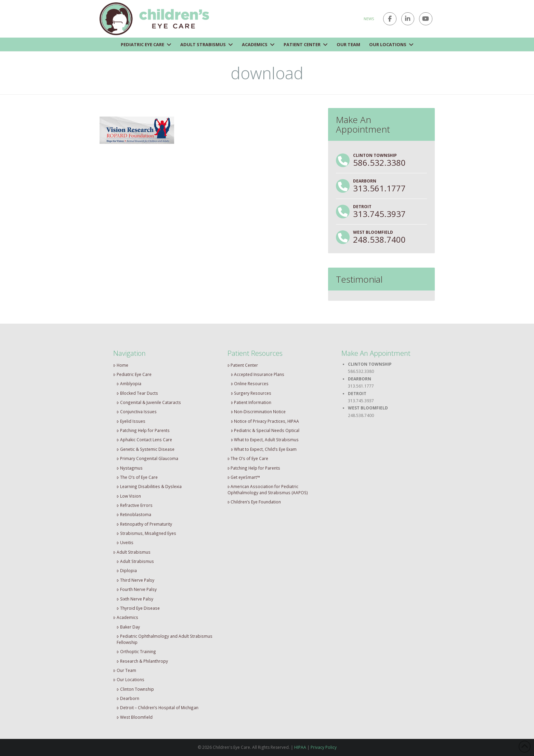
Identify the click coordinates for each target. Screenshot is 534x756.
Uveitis (125, 542)
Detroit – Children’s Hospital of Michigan (158, 707)
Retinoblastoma (134, 514)
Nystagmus (130, 468)
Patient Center (243, 365)
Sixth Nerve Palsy (135, 599)
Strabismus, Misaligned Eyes (146, 533)
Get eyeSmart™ (244, 477)
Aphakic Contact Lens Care (144, 440)
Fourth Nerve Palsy (137, 589)
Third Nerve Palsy (135, 580)
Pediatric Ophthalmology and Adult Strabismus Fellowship (165, 639)
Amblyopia (129, 383)
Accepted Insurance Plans (258, 374)
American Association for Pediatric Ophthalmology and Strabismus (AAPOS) (268, 489)
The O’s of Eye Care (137, 477)
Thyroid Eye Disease (138, 608)
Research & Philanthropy (142, 661)
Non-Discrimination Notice (258, 411)
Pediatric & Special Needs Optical (265, 430)
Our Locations (129, 679)
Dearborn (128, 698)
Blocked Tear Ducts (137, 393)
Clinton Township (135, 689)
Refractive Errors (135, 505)
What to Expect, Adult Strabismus (265, 440)
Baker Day (128, 627)
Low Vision (129, 496)
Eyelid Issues (131, 421)
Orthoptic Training (136, 651)
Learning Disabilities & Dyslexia (149, 486)
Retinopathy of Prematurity (144, 524)
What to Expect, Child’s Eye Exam (264, 449)
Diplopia (127, 570)
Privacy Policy (324, 747)
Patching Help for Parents (143, 430)
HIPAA (300, 747)
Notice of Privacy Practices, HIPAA (265, 421)
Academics (126, 617)
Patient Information (251, 402)
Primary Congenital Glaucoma (147, 458)
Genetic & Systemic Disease (146, 449)
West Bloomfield (135, 717)
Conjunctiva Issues (137, 411)
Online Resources (250, 383)
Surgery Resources (251, 393)
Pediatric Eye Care (132, 374)
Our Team (125, 670)
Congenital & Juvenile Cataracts (149, 402)
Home (121, 365)
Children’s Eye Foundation (254, 502)
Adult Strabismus (132, 552)
